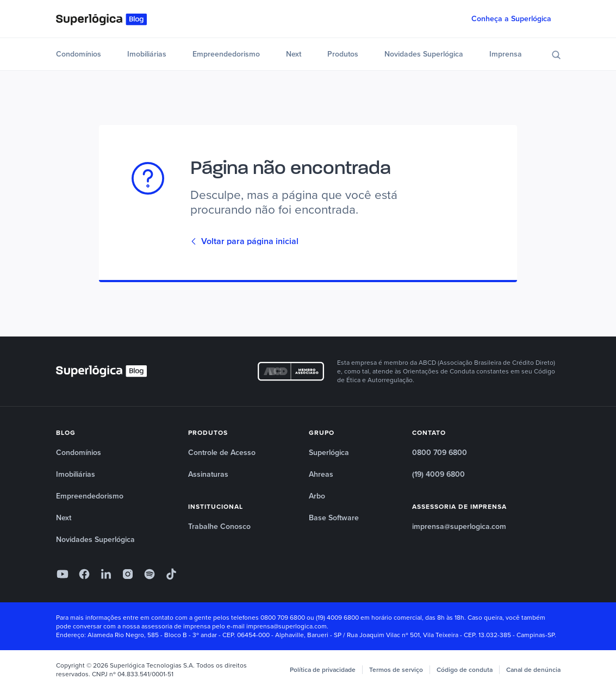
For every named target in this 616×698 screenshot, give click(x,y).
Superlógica (329, 453)
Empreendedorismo (226, 54)
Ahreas (321, 474)
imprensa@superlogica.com (459, 526)
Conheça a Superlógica (511, 19)
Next (294, 54)
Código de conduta (465, 670)
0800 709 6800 (440, 453)
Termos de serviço (396, 670)
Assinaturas (208, 474)
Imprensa (506, 54)
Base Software (334, 518)
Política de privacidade (323, 670)
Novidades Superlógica (424, 54)
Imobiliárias (147, 54)
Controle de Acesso (222, 453)
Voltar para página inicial (244, 241)
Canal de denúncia (533, 670)
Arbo (317, 496)
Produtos (343, 54)
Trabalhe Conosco (219, 526)
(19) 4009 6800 (438, 474)
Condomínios (79, 54)
